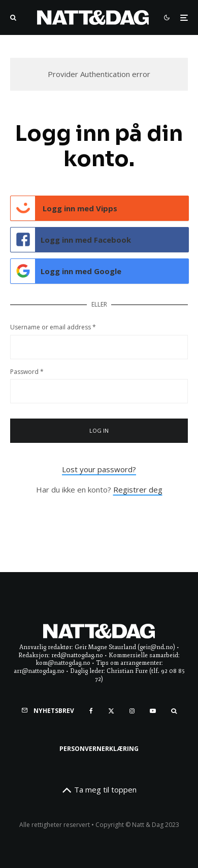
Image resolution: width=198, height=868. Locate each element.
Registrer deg (138, 489)
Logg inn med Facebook (71, 240)
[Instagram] (132, 711)
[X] (111, 711)
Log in (99, 430)
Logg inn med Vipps (64, 208)
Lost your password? (99, 469)
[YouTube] (153, 711)
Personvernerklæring (99, 749)
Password (27, 372)
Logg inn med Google (66, 271)
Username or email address (53, 327)
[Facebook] (91, 711)
